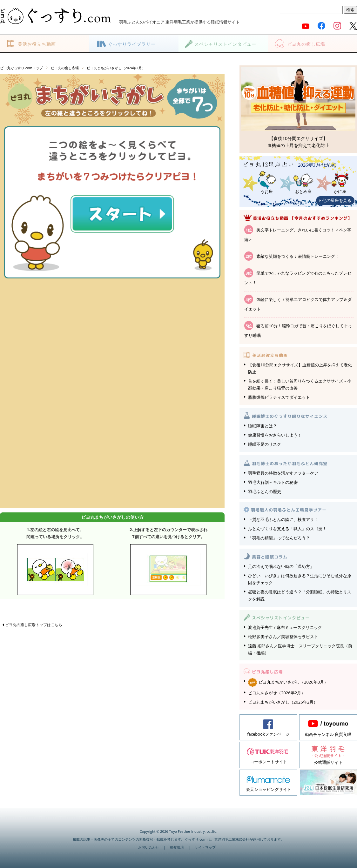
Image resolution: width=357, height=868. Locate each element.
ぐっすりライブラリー (132, 44)
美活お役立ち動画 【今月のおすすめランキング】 (303, 218)
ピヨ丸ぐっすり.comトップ (21, 68)
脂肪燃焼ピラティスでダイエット (279, 397)
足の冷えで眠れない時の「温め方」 (281, 566)
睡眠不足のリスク (265, 444)
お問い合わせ (149, 847)
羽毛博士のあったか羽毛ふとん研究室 (290, 464)
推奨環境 (177, 847)
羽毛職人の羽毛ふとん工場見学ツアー (289, 510)
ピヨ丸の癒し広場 (306, 44)
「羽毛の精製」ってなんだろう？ (279, 538)
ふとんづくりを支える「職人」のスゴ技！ (287, 529)
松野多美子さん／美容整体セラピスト (283, 637)
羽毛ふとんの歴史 (265, 491)
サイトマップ (205, 847)
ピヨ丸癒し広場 (267, 672)
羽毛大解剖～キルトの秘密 (273, 482)
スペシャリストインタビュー (225, 44)
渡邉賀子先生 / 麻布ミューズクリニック (285, 627)
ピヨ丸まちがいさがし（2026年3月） (288, 682)
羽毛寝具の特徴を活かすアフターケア (283, 473)
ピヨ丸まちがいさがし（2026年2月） (283, 702)
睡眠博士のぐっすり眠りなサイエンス (290, 416)
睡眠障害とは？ (263, 426)
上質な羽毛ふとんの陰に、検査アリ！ (283, 519)
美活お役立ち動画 (37, 44)
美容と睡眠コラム (270, 557)
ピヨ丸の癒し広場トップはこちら (34, 625)
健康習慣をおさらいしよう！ (275, 435)
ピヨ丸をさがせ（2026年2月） (277, 693)
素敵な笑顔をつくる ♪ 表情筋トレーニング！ (298, 256)
